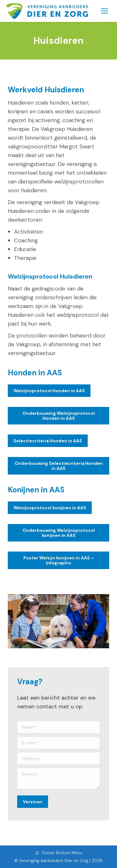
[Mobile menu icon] (105, 11)
